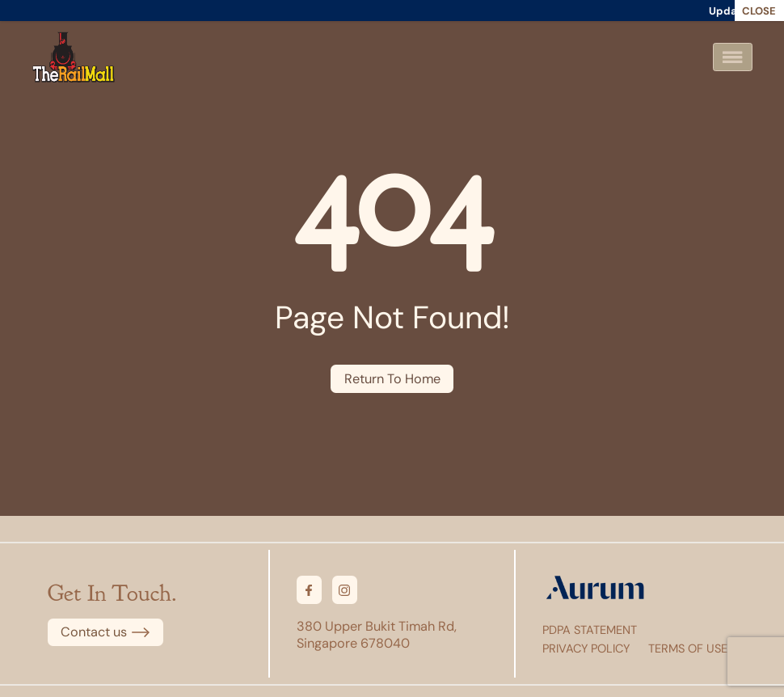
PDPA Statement (590, 630)
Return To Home (392, 379)
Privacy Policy (586, 648)
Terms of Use (688, 648)
